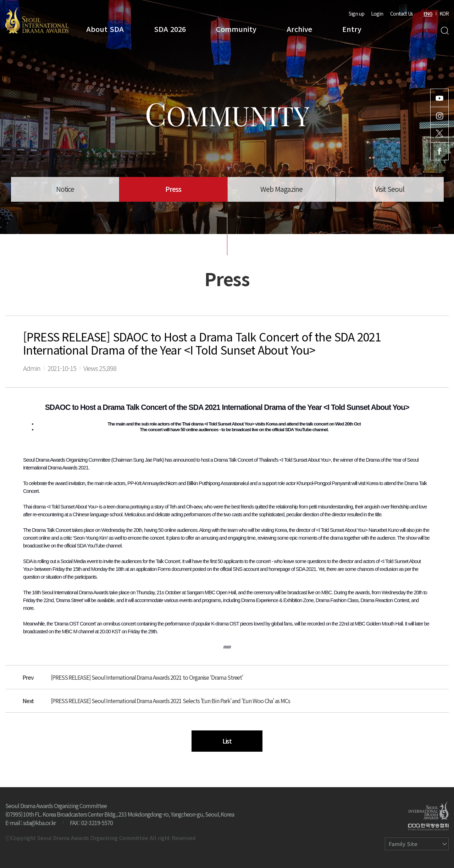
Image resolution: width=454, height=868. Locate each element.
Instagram (439, 116)
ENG (428, 13)
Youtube (439, 98)
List (227, 741)
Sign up (356, 13)
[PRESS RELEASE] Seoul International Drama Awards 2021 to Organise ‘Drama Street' (147, 677)
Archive (299, 29)
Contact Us (402, 13)
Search (445, 31)
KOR (444, 13)
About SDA (105, 29)
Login (377, 13)
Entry (352, 29)
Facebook (439, 151)
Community (236, 29)
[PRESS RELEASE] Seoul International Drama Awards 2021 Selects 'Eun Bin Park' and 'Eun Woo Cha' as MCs (170, 701)
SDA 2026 (170, 29)
